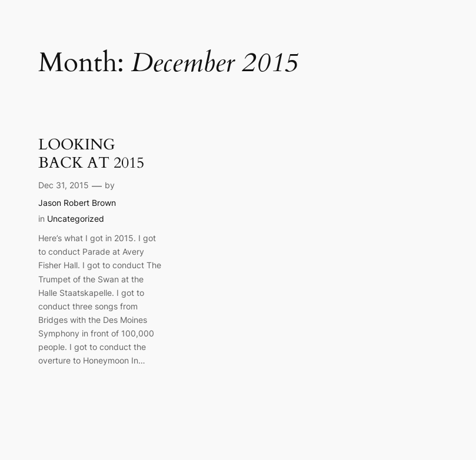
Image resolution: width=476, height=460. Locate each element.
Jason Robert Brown (77, 203)
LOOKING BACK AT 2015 (91, 154)
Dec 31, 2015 (64, 185)
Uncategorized (76, 219)
